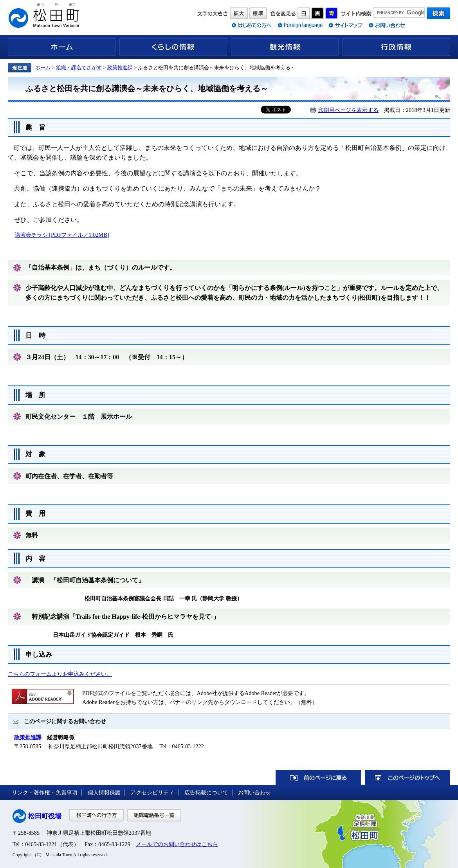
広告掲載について (206, 792)
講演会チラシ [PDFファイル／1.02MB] (62, 235)
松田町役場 (45, 816)
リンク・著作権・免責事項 (45, 792)
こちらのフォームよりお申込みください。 (60, 674)
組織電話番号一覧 (154, 815)
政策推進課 (120, 68)
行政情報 (396, 47)
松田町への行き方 (96, 815)
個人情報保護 (104, 792)
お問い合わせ (254, 792)
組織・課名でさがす (79, 68)
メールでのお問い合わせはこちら (177, 844)
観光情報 (285, 47)
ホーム (62, 47)
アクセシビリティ (152, 792)
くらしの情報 (173, 47)
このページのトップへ (408, 777)
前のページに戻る (318, 777)
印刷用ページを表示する (348, 110)
